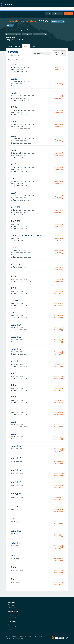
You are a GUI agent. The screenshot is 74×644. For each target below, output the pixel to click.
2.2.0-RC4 (16, 470)
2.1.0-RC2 (16, 531)
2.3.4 (14, 193)
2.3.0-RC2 (16, 349)
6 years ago (59, 224)
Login (69, 14)
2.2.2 (14, 409)
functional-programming (40, 34)
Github (11, 605)
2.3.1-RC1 (16, 300)
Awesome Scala (58, 14)
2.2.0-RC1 (16, 506)
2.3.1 (14, 288)
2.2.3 (14, 397)
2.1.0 (14, 519)
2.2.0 (14, 434)
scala (24, 34)
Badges (34, 46)
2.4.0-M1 (16, 221)
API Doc (48, 14)
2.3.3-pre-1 (17, 264)
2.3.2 (14, 276)
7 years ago (59, 239)
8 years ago (59, 251)
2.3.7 (14, 150)
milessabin (13, 21)
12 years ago (59, 558)
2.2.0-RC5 (16, 458)
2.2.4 (14, 385)
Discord (11, 607)
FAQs (9, 624)
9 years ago (59, 279)
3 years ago (59, 110)
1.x (19, 40)
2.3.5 (14, 178)
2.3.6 (14, 164)
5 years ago (59, 153)
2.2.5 (14, 373)
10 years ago (59, 291)
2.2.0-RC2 (16, 494)
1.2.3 (14, 579)
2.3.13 (14, 64)
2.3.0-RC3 (16, 337)
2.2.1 (14, 422)
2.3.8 (14, 136)
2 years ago (59, 82)
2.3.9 (14, 121)
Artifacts (18, 46)
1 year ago (58, 67)
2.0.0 (14, 555)
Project (9, 46)
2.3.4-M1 (16, 207)
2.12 (23, 37)
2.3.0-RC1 (16, 361)
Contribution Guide (13, 615)
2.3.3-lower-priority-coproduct (27, 235)
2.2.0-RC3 (16, 482)
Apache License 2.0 (58, 21)
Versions (26, 46)
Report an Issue (12, 617)
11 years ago (59, 437)
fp (20, 34)
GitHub (10, 25)
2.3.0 (14, 312)
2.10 (29, 253)
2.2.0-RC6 (16, 446)
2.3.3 (14, 248)
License (10, 629)
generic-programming (12, 34)
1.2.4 (14, 567)
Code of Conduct (13, 627)
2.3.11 (14, 93)
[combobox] (42, 53)
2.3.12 (14, 79)
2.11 (27, 37)
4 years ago (59, 125)
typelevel (29, 34)
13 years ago (59, 570)
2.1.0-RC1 (16, 543)
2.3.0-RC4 (16, 325)
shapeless (30, 21)
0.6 (23, 40)
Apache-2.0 (59, 70)
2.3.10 (14, 107)
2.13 (18, 37)
